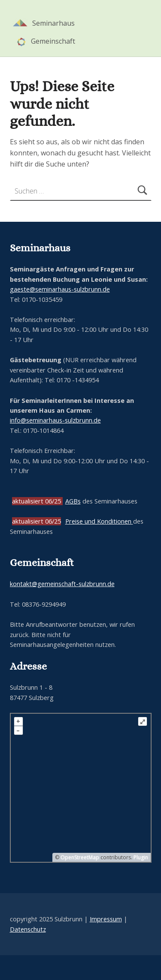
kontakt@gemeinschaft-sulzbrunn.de (62, 584)
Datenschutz (28, 929)
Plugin (140, 857)
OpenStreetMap (80, 857)
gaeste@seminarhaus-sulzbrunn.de (60, 289)
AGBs (73, 501)
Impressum (106, 919)
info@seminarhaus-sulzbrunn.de (55, 420)
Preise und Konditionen (99, 521)
